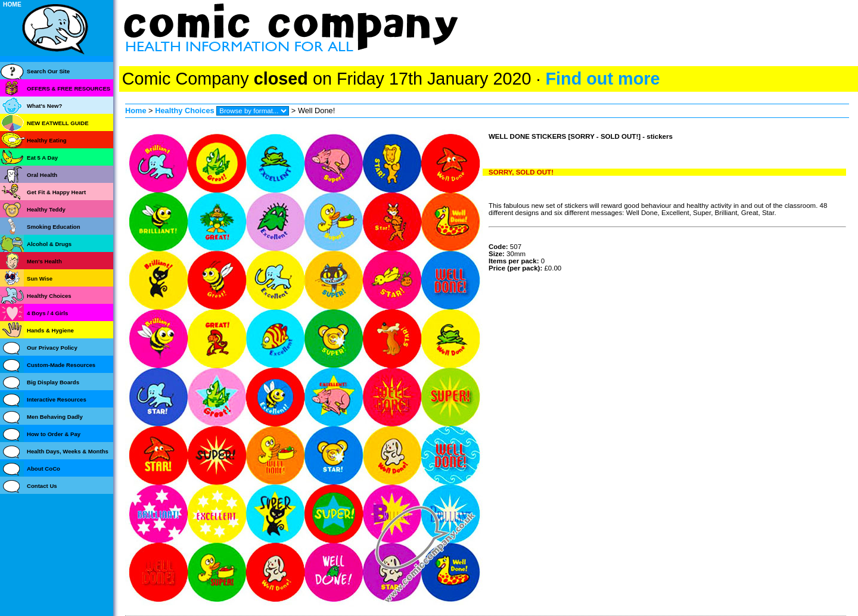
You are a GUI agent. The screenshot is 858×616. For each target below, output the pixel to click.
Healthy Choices (185, 111)
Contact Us (42, 486)
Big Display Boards (53, 382)
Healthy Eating (47, 140)
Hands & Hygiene (50, 330)
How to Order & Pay (54, 434)
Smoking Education (54, 227)
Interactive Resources (57, 399)
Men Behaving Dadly (55, 417)
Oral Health (42, 175)
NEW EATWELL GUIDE (58, 123)
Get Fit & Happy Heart (56, 192)
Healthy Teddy (46, 209)
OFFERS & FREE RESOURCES (69, 88)
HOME (12, 4)
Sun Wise (40, 279)
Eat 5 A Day (42, 158)
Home (136, 111)
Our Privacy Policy (52, 348)
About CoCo (43, 469)
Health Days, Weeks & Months (68, 451)
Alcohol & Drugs (49, 244)
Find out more (602, 79)
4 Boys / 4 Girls (47, 313)
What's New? (44, 106)
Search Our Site (48, 71)
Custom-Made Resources (61, 365)
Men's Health (44, 261)
